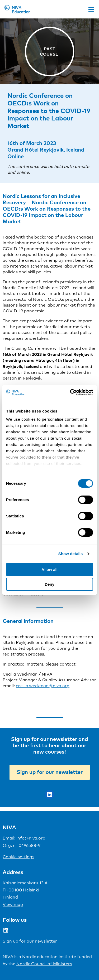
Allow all (49, 569)
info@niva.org (31, 838)
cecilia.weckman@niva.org (43, 686)
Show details (71, 554)
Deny (49, 584)
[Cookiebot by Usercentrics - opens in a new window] (70, 392)
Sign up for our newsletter (50, 772)
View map (13, 904)
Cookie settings (18, 857)
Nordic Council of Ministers (44, 964)
